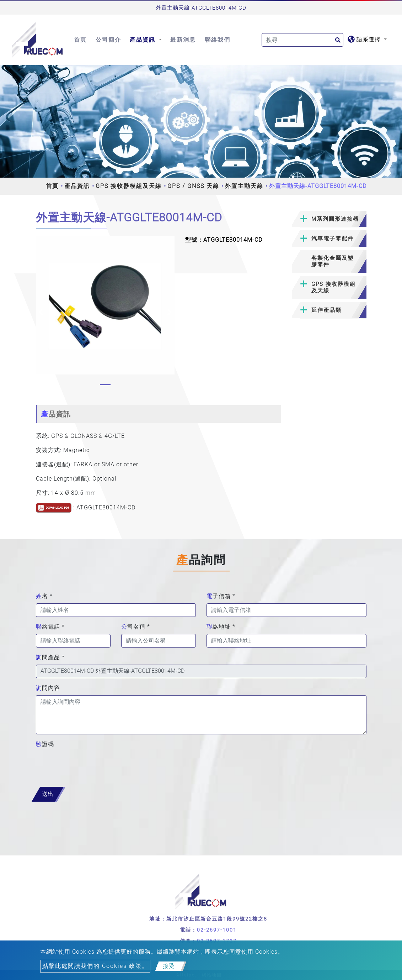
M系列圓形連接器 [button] (335, 219)
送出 (48, 794)
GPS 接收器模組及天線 (129, 186)
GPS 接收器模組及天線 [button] (334, 287)
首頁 (80, 40)
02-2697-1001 (217, 930)
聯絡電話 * (50, 627)
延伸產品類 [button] (326, 310)
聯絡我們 (218, 40)
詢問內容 (48, 688)
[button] (41, 312)
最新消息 (183, 40)
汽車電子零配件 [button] (333, 239)
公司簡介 (108, 40)
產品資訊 (77, 186)
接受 (168, 966)
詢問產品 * (50, 657)
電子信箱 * (221, 596)
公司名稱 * (136, 627)
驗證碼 (45, 744)
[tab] (329, 219)
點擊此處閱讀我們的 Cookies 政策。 (95, 966)
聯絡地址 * (221, 627)
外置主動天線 (244, 186)
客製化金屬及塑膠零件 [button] (333, 261)
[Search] (302, 40)
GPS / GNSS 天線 (193, 186)
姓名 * (44, 596)
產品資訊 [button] (144, 40)
